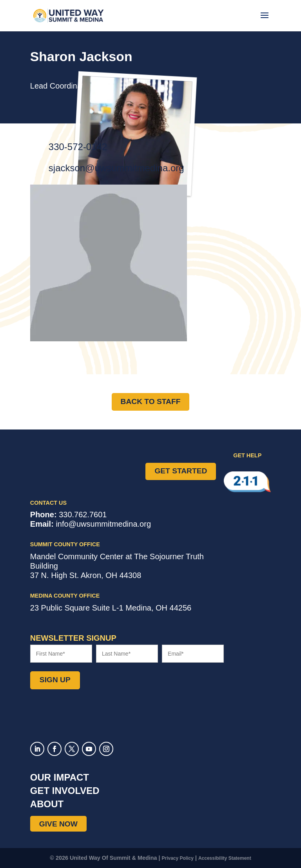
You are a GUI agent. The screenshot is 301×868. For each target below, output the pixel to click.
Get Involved (65, 791)
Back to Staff (151, 401)
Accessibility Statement (225, 858)
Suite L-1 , (111, 608)
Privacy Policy (178, 858)
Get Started (181, 471)
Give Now (58, 824)
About (47, 804)
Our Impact (60, 777)
